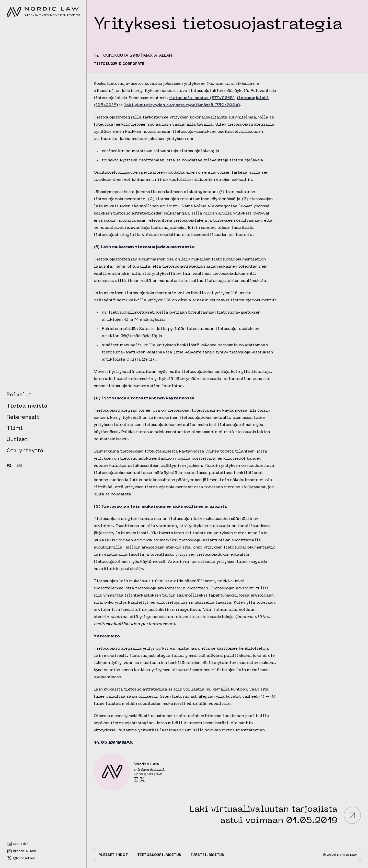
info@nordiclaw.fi (149, 770)
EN (19, 466)
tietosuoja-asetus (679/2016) (202, 98)
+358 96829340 (148, 775)
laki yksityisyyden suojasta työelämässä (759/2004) (182, 105)
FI (9, 466)
